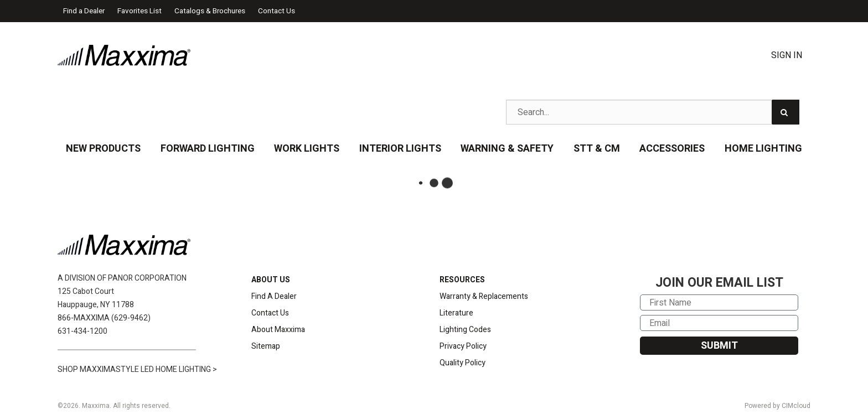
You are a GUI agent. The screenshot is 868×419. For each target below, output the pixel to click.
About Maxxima (278, 330)
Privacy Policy (463, 346)
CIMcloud (796, 406)
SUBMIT (719, 346)
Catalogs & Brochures (210, 11)
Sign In (787, 55)
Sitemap (266, 346)
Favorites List (139, 11)
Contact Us (277, 11)
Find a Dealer (84, 11)
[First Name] (719, 302)
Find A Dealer (274, 296)
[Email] (719, 323)
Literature (456, 313)
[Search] (786, 112)
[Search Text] (653, 112)
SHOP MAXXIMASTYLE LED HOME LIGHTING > (137, 369)
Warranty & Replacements (484, 296)
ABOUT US (271, 280)
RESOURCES (462, 280)
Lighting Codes (465, 330)
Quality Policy (463, 363)
